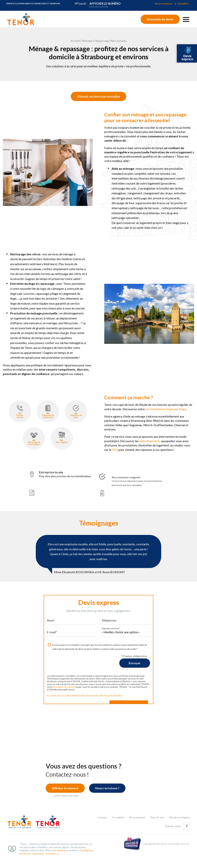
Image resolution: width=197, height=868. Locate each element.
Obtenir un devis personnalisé (99, 107)
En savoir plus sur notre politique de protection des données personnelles (75, 707)
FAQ (105, 461)
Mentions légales (179, 827)
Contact (97, 827)
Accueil (75, 41)
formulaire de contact (54, 698)
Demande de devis (160, 19)
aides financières (141, 452)
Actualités (183, 4)
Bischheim (42, 863)
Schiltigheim (28, 863)
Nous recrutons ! (164, 4)
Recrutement (134, 827)
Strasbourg (60, 860)
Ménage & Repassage (96, 41)
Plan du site (155, 827)
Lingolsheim (57, 863)
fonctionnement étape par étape (157, 420)
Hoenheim (71, 863)
